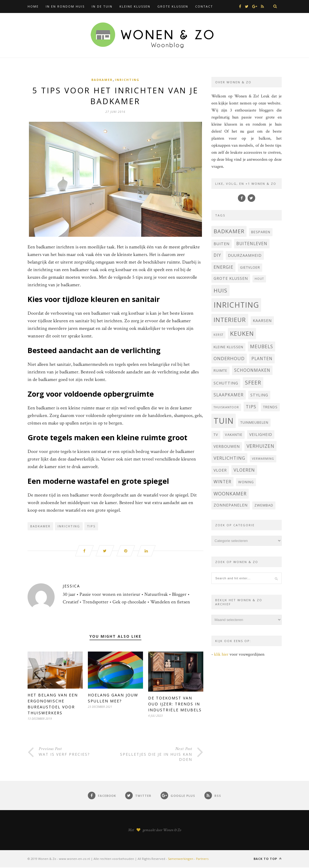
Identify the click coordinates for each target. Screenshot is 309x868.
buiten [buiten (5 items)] (222, 244)
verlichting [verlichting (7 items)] (229, 458)
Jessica (71, 587)
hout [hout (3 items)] (259, 279)
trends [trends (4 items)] (270, 407)
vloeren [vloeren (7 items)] (244, 470)
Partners (202, 859)
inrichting (69, 527)
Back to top (268, 859)
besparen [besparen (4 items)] (261, 232)
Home (33, 6)
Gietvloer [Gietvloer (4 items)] (250, 267)
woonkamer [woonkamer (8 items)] (230, 494)
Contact (204, 6)
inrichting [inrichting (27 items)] (236, 305)
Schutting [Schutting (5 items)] (226, 383)
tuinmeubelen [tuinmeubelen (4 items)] (254, 423)
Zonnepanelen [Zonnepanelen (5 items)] (231, 505)
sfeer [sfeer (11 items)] (253, 382)
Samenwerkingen (181, 859)
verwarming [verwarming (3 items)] (263, 459)
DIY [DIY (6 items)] (217, 255)
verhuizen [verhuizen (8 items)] (260, 446)
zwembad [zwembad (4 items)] (264, 505)
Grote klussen (173, 6)
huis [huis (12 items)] (220, 290)
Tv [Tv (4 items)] (216, 435)
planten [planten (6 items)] (262, 359)
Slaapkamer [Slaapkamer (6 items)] (229, 395)
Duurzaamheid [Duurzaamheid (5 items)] (245, 255)
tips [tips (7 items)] (251, 407)
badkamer (40, 527)
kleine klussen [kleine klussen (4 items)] (228, 347)
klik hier (221, 654)
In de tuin (102, 6)
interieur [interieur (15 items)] (230, 320)
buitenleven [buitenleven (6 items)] (252, 244)
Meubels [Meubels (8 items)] (262, 346)
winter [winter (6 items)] (222, 482)
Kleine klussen (135, 6)
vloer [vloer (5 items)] (220, 470)
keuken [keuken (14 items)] (242, 333)
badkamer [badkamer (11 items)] (229, 231)
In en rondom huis (65, 6)
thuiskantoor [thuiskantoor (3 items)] (226, 407)
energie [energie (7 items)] (223, 267)
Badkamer (102, 80)
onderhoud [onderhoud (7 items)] (229, 358)
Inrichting (127, 80)
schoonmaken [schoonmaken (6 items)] (252, 370)
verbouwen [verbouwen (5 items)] (227, 446)
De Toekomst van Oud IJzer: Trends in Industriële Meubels (175, 704)
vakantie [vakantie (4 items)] (234, 435)
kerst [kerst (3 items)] (218, 335)
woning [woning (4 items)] (246, 482)
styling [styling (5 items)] (259, 395)
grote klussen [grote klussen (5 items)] (231, 278)
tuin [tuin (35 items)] (224, 421)
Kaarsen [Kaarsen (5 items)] (262, 320)
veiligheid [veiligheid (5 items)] (261, 434)
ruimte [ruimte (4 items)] (220, 371)
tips (91, 527)
